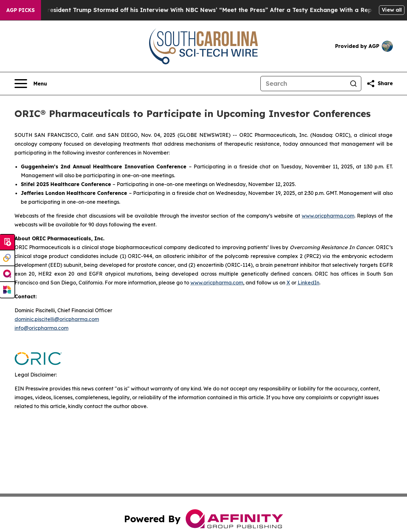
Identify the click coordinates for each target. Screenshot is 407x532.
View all (392, 10)
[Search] (303, 84)
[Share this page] (380, 84)
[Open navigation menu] (31, 84)
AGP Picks (20, 10)
